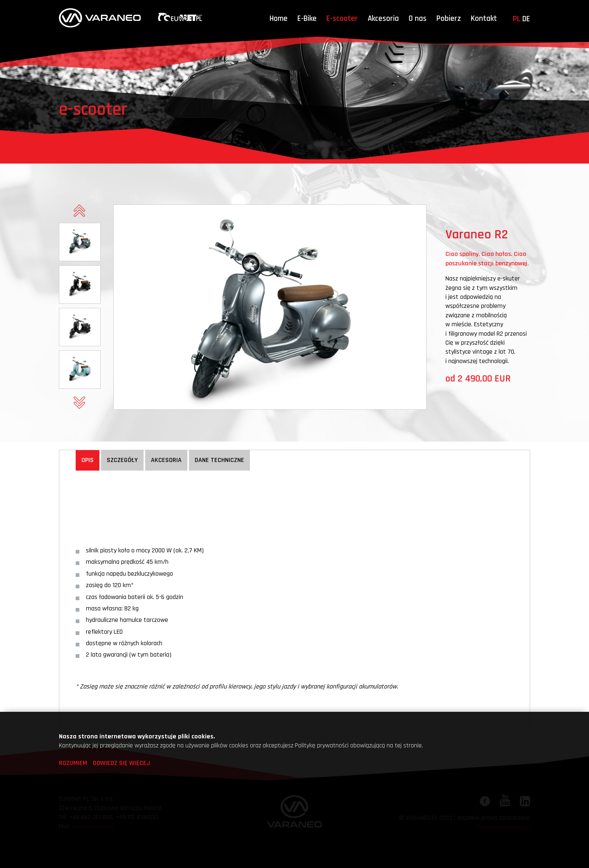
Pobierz (449, 19)
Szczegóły (122, 460)
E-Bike (307, 19)
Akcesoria (383, 19)
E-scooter (342, 19)
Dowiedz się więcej (121, 763)
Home (279, 19)
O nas (418, 19)
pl (517, 19)
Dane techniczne (219, 460)
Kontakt (484, 19)
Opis (88, 460)
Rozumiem (73, 763)
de (526, 19)
